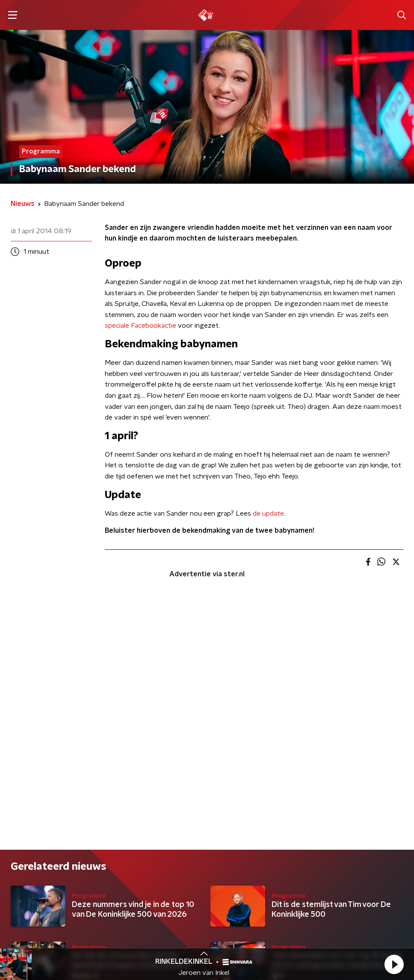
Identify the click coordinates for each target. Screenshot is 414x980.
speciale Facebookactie (140, 326)
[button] (394, 964)
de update (268, 513)
